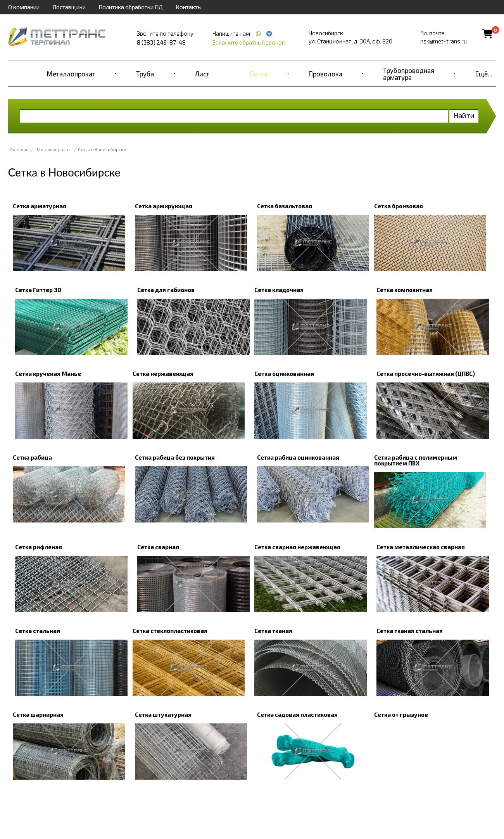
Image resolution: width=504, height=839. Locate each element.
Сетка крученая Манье (48, 374)
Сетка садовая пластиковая (297, 714)
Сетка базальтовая (285, 206)
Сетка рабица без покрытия (175, 457)
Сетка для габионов (166, 290)
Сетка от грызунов (401, 714)
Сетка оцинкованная (284, 374)
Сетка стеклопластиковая (170, 631)
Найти (464, 115)
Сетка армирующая (164, 206)
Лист (202, 74)
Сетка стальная (38, 631)
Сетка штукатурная (163, 714)
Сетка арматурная (40, 206)
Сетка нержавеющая (163, 374)
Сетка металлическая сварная (421, 547)
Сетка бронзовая (399, 206)
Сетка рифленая (39, 547)
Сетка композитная (405, 290)
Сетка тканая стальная (410, 631)
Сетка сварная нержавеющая (297, 547)
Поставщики (69, 7)
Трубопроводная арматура (409, 74)
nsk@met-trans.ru (444, 41)
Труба (145, 74)
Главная (19, 150)
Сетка (259, 74)
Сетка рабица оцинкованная (298, 457)
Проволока (325, 74)
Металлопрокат (71, 74)
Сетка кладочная (279, 290)
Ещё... (484, 74)
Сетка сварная (158, 547)
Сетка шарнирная (38, 714)
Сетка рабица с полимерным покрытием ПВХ (416, 460)
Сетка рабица (32, 457)
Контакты (189, 7)
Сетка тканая (273, 631)
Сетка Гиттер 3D (38, 290)
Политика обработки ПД (131, 7)
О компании (24, 7)
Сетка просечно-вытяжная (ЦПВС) (426, 374)
